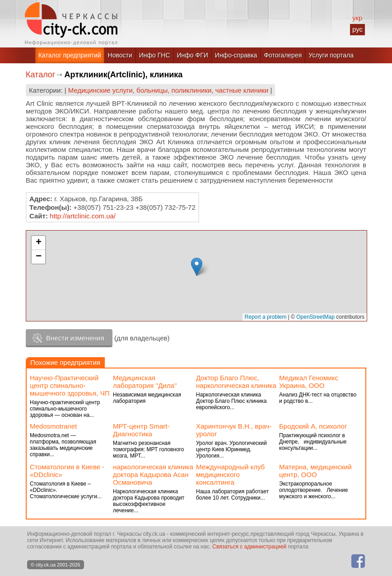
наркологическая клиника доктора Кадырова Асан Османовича (153, 474)
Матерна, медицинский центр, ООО (315, 471)
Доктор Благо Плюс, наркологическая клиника (236, 382)
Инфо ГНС (155, 55)
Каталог (40, 75)
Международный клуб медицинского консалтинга (230, 474)
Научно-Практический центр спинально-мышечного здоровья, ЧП (70, 385)
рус (357, 29)
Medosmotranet (53, 426)
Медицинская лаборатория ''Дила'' (145, 382)
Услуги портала (331, 55)
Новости (120, 55)
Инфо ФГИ (193, 55)
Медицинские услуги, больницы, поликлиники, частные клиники (168, 90)
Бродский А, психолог (313, 426)
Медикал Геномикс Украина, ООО (309, 382)
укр (357, 18)
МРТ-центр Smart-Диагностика (141, 430)
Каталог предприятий (70, 55)
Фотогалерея (283, 55)
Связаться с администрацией (249, 547)
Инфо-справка (236, 55)
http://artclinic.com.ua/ (83, 216)
